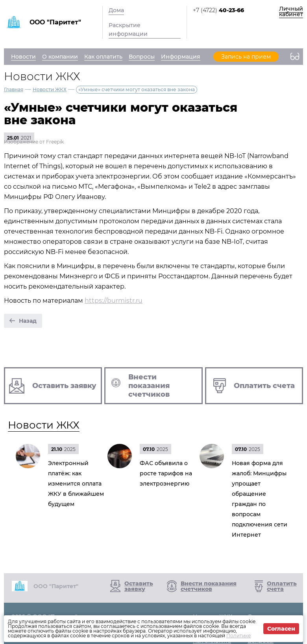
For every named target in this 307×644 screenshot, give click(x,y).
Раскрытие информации (128, 29)
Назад (28, 321)
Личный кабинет (291, 11)
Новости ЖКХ (50, 89)
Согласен (281, 629)
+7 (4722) (218, 10)
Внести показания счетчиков (209, 586)
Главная (14, 89)
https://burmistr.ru (114, 301)
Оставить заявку (139, 586)
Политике (239, 636)
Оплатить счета (282, 586)
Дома (116, 10)
